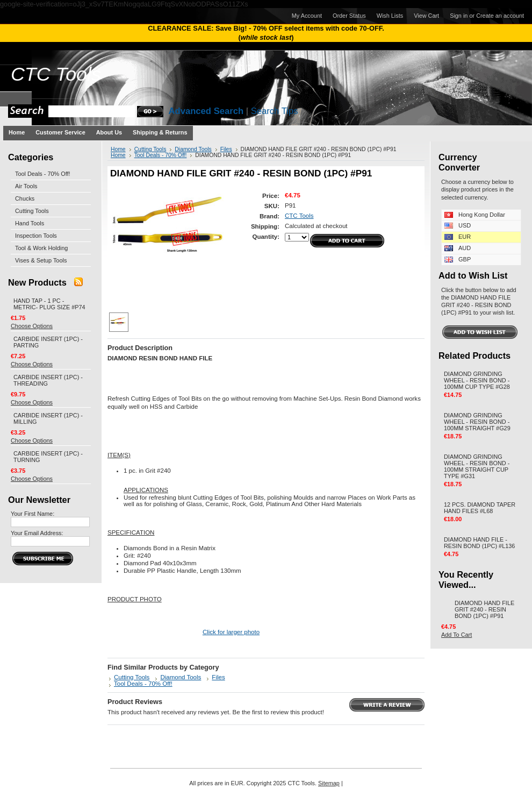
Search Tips (275, 111)
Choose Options (32, 326)
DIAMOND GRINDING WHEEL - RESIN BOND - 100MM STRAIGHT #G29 (477, 422)
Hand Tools (30, 223)
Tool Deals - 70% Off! (43, 174)
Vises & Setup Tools (41, 260)
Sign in (459, 16)
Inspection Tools (36, 236)
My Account (307, 16)
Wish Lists (390, 16)
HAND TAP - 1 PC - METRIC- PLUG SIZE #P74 (49, 304)
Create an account (500, 16)
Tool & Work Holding (41, 248)
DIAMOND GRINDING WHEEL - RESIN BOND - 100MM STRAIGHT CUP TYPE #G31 (477, 466)
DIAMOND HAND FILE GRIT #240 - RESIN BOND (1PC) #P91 (484, 609)
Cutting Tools (32, 211)
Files (226, 149)
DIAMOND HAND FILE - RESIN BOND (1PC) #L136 (479, 543)
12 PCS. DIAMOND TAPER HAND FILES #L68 (480, 508)
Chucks (25, 198)
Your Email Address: (37, 533)
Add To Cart (456, 635)
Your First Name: (33, 514)
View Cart (426, 16)
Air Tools (26, 186)
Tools (56, 74)
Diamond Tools (193, 149)
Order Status (349, 16)
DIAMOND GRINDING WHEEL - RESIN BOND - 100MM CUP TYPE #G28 (477, 380)
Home (118, 149)
